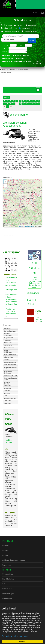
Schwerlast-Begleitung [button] (8, 372)
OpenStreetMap (30, 226)
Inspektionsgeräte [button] (10, 365)
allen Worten (26, 28)
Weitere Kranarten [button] (10, 355)
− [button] (6, 185)
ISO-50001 (16, 61)
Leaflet (21, 226)
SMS (29, 61)
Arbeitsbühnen (23, 70)
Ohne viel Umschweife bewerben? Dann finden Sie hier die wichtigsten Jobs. (34, 271)
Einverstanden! (23, 641)
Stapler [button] (6, 360)
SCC (24, 61)
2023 (36, 320)
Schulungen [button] (8, 388)
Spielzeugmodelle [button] (10, 398)
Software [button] (7, 393)
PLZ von (6, 45)
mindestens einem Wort (12, 31)
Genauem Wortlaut (31, 31)
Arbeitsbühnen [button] (9, 357)
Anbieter (20, 25)
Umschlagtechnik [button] (10, 362)
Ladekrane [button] (7, 340)
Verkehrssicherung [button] (10, 376)
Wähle (6, 97)
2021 (36, 322)
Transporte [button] (7, 401)
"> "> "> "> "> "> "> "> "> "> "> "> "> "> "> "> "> (18, 52)
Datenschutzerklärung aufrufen (15, 636)
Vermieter (7, 56)
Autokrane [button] (7, 329)
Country (5, 51)
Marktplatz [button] (7, 403)
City (5, 48)
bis (21, 45)
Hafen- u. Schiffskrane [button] (8, 351)
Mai (38, 317)
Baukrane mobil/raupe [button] (8, 334)
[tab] (11, 329)
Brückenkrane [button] (9, 343)
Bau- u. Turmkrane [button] (10, 331)
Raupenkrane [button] (8, 338)
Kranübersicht (34, 25)
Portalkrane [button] (8, 345)
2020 (40, 322)
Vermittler (21, 59)
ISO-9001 (7, 61)
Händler (27, 56)
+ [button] (6, 182)
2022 (40, 320)
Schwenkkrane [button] (9, 348)
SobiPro (11, 235)
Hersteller (18, 56)
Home (4, 70)
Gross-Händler (9, 59)
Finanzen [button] (7, 391)
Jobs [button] (5, 396)
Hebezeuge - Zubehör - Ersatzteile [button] (8, 384)
